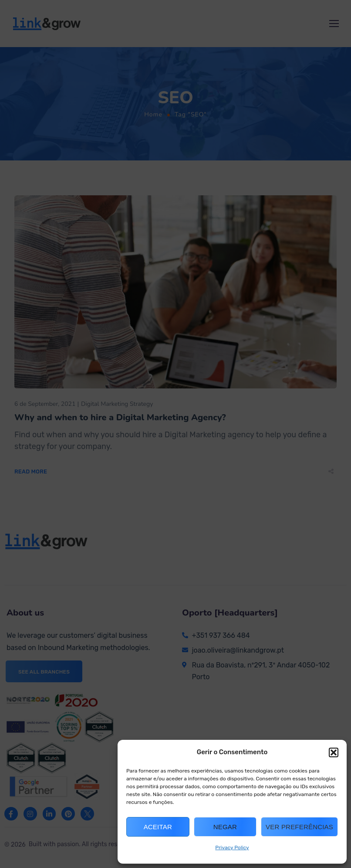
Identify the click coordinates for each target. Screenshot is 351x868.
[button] (334, 752)
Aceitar (158, 827)
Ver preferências (299, 827)
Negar (225, 827)
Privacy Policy (232, 848)
